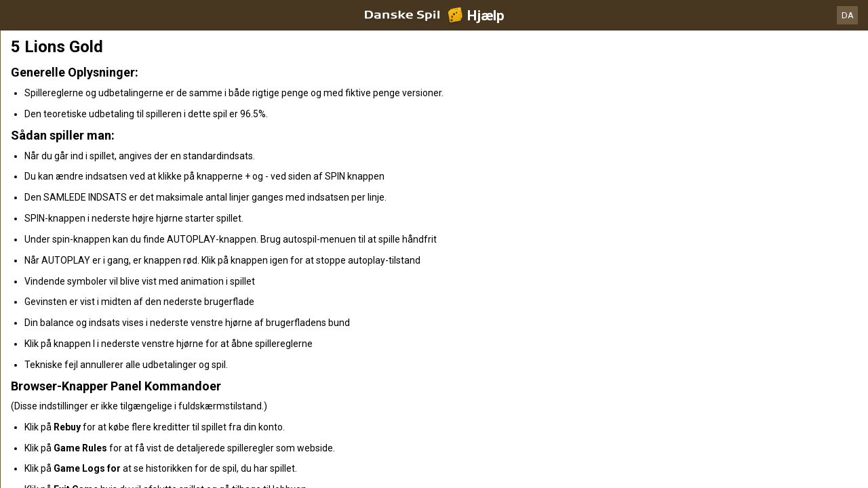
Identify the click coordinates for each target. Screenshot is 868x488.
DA (848, 15)
